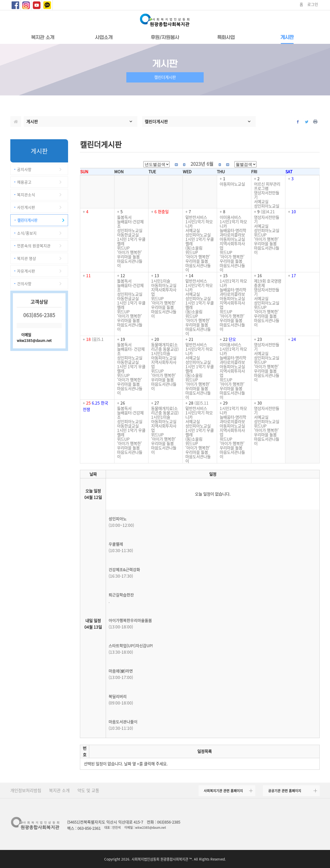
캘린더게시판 (27, 220)
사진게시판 (26, 207)
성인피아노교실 (267, 206)
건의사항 (24, 284)
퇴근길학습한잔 (121, 595)
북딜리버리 (118, 697)
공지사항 (24, 169)
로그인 (313, 4)
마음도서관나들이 (130, 263)
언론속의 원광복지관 (34, 246)
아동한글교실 (128, 235)
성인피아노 (118, 519)
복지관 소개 (59, 790)
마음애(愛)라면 (121, 671)
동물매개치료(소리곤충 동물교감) (165, 347)
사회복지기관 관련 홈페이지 (223, 791)
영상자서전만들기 (267, 195)
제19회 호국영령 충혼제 (268, 283)
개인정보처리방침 (26, 790)
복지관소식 (26, 195)
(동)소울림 (194, 248)
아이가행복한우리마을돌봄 (130, 620)
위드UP (123, 248)
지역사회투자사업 (232, 246)
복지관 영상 (27, 258)
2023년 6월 (202, 164)
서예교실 (261, 202)
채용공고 (24, 182)
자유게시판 (26, 271)
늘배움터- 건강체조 (131, 351)
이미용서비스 (230, 217)
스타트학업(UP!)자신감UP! (131, 646)
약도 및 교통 (88, 790)
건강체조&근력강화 (124, 570)
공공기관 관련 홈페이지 (285, 791)
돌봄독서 (124, 217)
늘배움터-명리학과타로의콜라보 (233, 233)
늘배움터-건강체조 (130, 224)
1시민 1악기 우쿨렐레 (131, 241)
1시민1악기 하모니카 (199, 224)
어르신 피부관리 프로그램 (267, 186)
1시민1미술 (161, 281)
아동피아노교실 (232, 184)
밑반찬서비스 (196, 217)
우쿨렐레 (116, 544)
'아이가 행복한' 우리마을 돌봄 (129, 255)
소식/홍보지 (27, 233)
